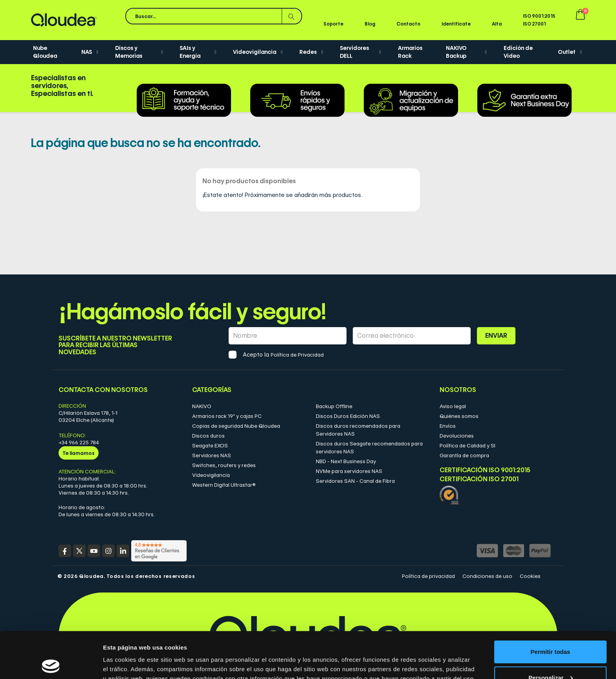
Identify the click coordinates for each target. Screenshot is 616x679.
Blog (370, 24)
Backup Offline (334, 406)
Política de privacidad (428, 576)
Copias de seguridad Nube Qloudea (236, 426)
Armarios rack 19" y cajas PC (227, 416)
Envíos (448, 426)
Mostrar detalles (126, 663)
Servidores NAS (212, 455)
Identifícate (456, 24)
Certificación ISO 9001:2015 (485, 470)
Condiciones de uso (487, 576)
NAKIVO (202, 406)
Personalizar (551, 631)
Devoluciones (457, 436)
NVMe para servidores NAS (349, 471)
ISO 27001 (534, 24)
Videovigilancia (211, 475)
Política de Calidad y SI (467, 445)
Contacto (408, 24)
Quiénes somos (459, 416)
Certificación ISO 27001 (479, 479)
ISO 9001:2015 (539, 16)
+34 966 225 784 (79, 442)
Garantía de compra (464, 455)
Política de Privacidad (297, 355)
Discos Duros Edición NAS (348, 416)
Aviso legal (453, 406)
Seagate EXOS (210, 445)
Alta (497, 24)
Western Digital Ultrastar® (224, 485)
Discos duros (208, 436)
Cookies (530, 576)
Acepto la (283, 355)
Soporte (333, 24)
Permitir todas (551, 606)
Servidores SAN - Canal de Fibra (355, 481)
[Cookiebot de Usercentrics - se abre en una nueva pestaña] (51, 664)
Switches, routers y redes (224, 465)
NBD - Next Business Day (346, 461)
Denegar (550, 657)
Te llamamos (79, 453)
